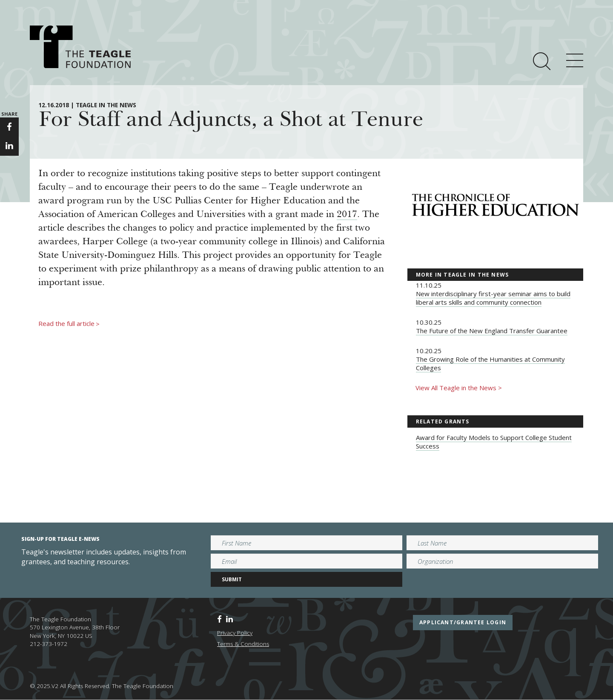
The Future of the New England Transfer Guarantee (492, 331)
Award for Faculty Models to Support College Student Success (494, 442)
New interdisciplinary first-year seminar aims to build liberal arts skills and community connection (493, 298)
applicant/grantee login (463, 622)
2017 (347, 215)
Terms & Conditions (243, 644)
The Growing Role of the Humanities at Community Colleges (490, 363)
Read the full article (69, 324)
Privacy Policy (235, 633)
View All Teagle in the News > (459, 388)
